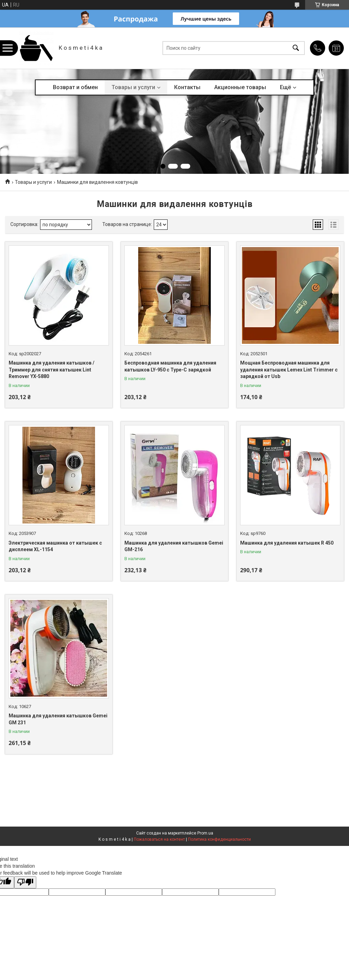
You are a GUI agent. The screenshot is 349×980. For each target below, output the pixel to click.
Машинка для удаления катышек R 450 (287, 543)
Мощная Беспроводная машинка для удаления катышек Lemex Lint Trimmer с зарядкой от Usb (289, 370)
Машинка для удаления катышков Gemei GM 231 (58, 719)
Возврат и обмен (75, 87)
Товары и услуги (133, 87)
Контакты (187, 87)
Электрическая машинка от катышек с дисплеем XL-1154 (55, 546)
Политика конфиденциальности (219, 839)
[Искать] (296, 48)
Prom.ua (205, 833)
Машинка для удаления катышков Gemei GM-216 (174, 546)
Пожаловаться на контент (159, 839)
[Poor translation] (25, 882)
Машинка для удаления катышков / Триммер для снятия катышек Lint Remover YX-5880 (51, 370)
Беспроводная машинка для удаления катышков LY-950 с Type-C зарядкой (170, 366)
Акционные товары (240, 87)
